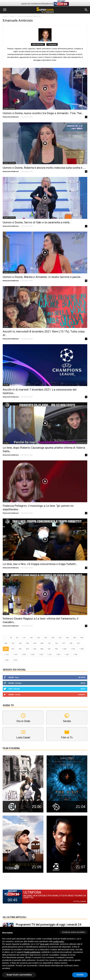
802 (20, 649)
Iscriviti (82, 695)
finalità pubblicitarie (32, 952)
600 (27, 643)
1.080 (81, 649)
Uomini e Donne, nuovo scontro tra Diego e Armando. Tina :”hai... (43, 113)
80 (17, 638)
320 (60, 638)
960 (56, 649)
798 (71, 643)
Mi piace (82, 677)
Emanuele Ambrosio (11, 117)
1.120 (6, 654)
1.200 (24, 654)
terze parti (44, 944)
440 (82, 638)
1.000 (64, 649)
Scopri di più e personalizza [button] (19, 975)
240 (46, 638)
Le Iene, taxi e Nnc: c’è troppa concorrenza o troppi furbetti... (40, 564)
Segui (83, 683)
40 (11, 638)
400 (75, 638)
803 (27, 649)
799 (78, 643)
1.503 (15, 660)
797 (64, 643)
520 (13, 643)
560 (20, 643)
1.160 (15, 654)
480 (6, 643)
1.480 (6, 660)
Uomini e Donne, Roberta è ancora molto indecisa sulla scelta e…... (45, 168)
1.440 (75, 654)
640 (35, 643)
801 (13, 649)
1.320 (49, 654)
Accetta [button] (80, 975)
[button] (86, 10)
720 (49, 643)
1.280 (41, 654)
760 (56, 643)
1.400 (67, 654)
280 (53, 638)
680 (42, 643)
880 (42, 649)
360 (67, 638)
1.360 (58, 654)
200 (38, 638)
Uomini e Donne (9, 108)
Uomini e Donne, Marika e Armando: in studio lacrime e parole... (43, 277)
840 (35, 649)
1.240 (32, 654)
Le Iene (6, 443)
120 (24, 638)
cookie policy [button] (59, 941)
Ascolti (6, 327)
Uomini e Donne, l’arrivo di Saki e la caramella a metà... (37, 222)
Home (5, 16)
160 (31, 638)
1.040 (73, 649)
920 (49, 649)
